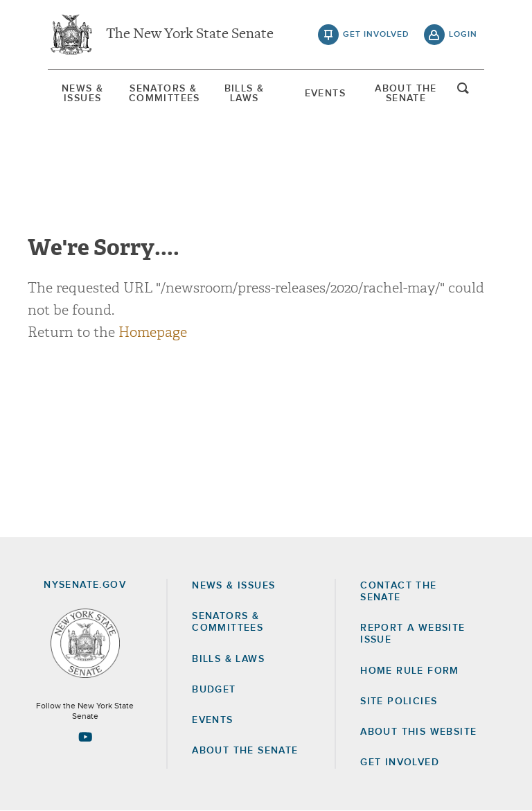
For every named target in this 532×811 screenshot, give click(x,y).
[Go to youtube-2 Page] (85, 737)
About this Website (418, 732)
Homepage (153, 332)
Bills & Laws (245, 94)
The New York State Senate (190, 35)
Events (325, 94)
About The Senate (406, 94)
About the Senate (245, 751)
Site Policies (399, 701)
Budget (214, 690)
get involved (376, 35)
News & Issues (82, 94)
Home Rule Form (410, 671)
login (463, 35)
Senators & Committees (163, 94)
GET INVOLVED (400, 762)
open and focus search (463, 92)
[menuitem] (82, 94)
